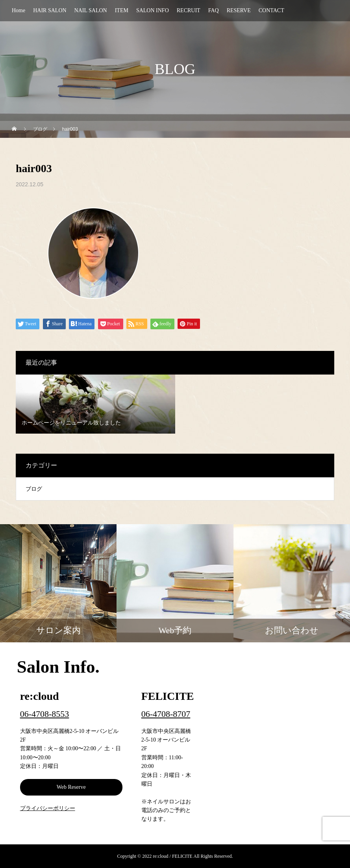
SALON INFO (153, 10)
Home (19, 10)
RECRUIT (189, 10)
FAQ (214, 10)
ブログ (34, 489)
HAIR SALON (50, 10)
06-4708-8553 (45, 714)
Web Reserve (71, 787)
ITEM (122, 10)
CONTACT (271, 10)
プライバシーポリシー (48, 808)
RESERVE (239, 10)
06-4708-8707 (166, 714)
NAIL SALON (91, 10)
